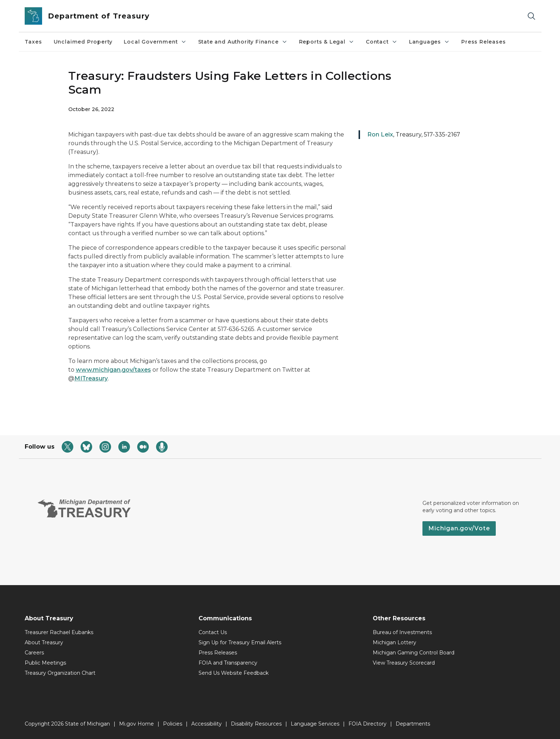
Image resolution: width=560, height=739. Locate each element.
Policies (173, 724)
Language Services (315, 724)
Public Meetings (45, 663)
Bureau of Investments (402, 632)
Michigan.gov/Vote (459, 528)
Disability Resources (256, 724)
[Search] (531, 16)
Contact (382, 42)
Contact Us (213, 632)
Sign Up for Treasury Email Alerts (240, 642)
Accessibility (207, 724)
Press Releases (483, 42)
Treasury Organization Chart (60, 673)
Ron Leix (380, 134)
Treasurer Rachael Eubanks (59, 632)
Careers (34, 653)
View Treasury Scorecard (404, 663)
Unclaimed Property (83, 42)
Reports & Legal (327, 42)
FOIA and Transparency (228, 663)
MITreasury (91, 378)
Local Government (155, 42)
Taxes (33, 42)
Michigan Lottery (395, 642)
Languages (429, 42)
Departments (413, 724)
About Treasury (44, 642)
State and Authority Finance (243, 42)
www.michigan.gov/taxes (113, 370)
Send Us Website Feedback (234, 673)
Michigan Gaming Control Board (414, 653)
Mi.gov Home (136, 724)
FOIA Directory (367, 724)
